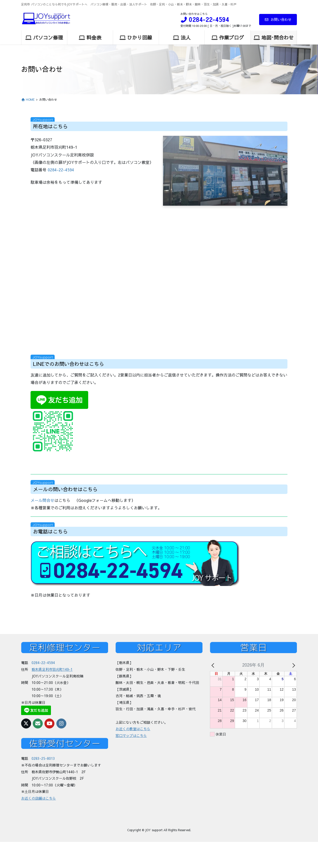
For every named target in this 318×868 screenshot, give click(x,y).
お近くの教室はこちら (133, 729)
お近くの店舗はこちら (39, 798)
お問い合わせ (278, 19)
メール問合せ (42, 500)
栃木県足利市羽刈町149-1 (52, 669)
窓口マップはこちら (131, 735)
